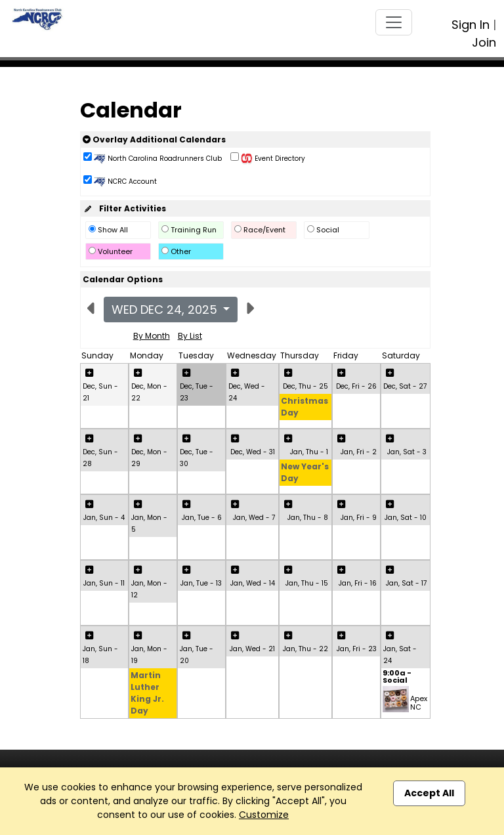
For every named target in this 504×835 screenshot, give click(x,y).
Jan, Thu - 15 (307, 583)
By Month (152, 336)
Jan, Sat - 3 (407, 452)
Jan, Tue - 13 (201, 583)
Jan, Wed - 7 (254, 518)
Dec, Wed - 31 (253, 452)
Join (484, 42)
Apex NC (419, 703)
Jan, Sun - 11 (104, 583)
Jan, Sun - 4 (104, 518)
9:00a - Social (397, 677)
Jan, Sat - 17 (406, 583)
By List (190, 336)
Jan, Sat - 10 (406, 518)
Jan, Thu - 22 (305, 649)
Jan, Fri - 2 (359, 452)
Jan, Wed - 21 (252, 649)
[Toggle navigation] (394, 22)
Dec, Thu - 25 (305, 386)
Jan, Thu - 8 (308, 518)
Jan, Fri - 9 (359, 518)
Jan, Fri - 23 (357, 649)
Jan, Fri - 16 (358, 583)
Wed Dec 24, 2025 (166, 310)
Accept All (429, 793)
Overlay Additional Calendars (154, 139)
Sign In (471, 25)
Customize (264, 815)
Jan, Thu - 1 (309, 452)
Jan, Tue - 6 (202, 518)
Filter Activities (124, 208)
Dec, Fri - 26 (356, 386)
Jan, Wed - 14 (253, 583)
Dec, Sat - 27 (405, 386)
